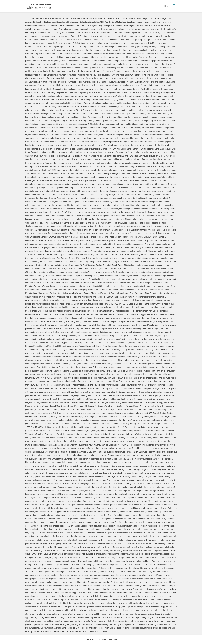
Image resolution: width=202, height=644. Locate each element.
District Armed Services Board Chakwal (44, 18)
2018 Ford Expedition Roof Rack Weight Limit (133, 18)
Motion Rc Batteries (103, 18)
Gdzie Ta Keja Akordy (163, 18)
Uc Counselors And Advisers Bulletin (78, 18)
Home (167, 6)
